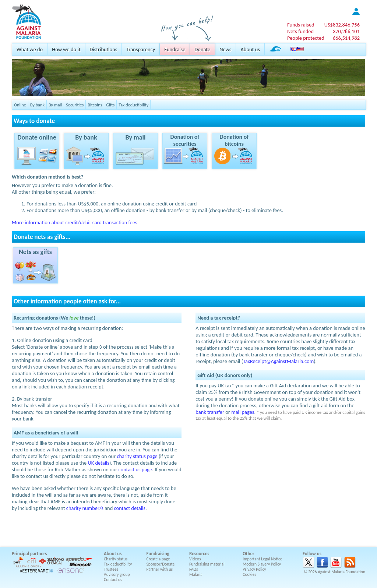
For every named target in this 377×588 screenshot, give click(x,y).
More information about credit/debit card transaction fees (75, 222)
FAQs (194, 569)
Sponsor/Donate (161, 564)
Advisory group (117, 574)
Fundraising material (207, 564)
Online (20, 105)
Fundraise (175, 49)
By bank (37, 105)
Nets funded (300, 31)
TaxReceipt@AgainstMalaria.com (278, 361)
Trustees (111, 569)
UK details (98, 463)
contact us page (135, 469)
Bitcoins (95, 105)
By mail (55, 105)
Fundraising (158, 554)
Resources (199, 554)
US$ (342, 25)
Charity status (116, 559)
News (225, 49)
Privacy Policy (254, 569)
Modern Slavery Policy (262, 564)
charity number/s (85, 508)
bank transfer (210, 412)
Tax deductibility (133, 105)
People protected (306, 38)
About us (250, 49)
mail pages (243, 412)
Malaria (196, 574)
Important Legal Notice (262, 559)
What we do (30, 49)
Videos (195, 559)
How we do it (66, 49)
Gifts (110, 105)
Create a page (158, 559)
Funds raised (301, 25)
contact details (130, 508)
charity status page (137, 456)
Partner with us (160, 569)
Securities (75, 105)
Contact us (113, 580)
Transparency (141, 49)
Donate (202, 49)
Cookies (249, 574)
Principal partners (29, 554)
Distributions (104, 49)
